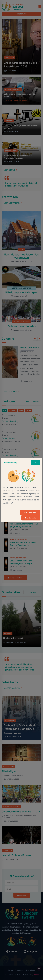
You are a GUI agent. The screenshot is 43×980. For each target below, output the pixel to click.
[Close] (36, 463)
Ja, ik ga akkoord (30, 512)
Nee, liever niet (31, 518)
